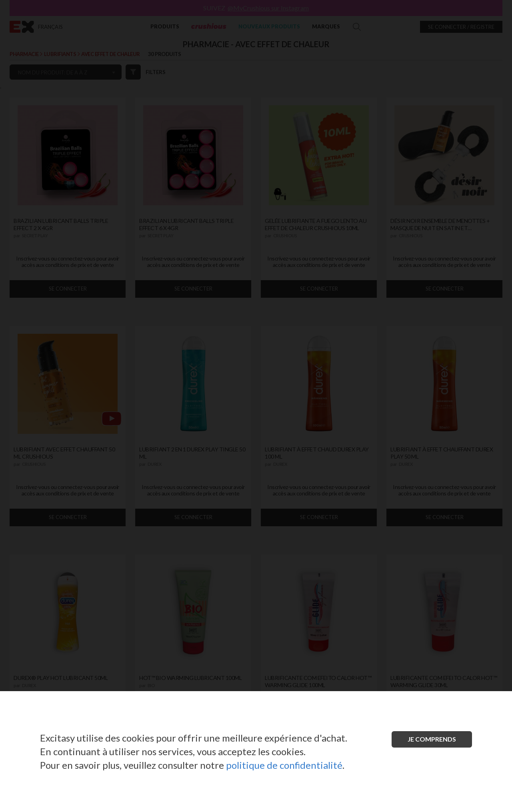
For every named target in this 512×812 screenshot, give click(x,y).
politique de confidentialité (284, 765)
